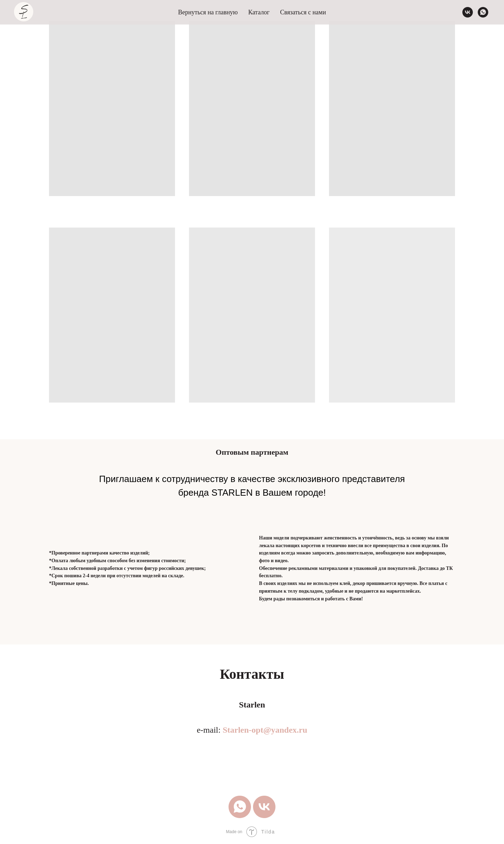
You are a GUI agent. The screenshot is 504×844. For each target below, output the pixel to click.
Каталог (259, 12)
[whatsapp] (483, 12)
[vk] (468, 12)
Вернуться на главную (208, 12)
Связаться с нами (303, 12)
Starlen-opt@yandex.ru (265, 730)
